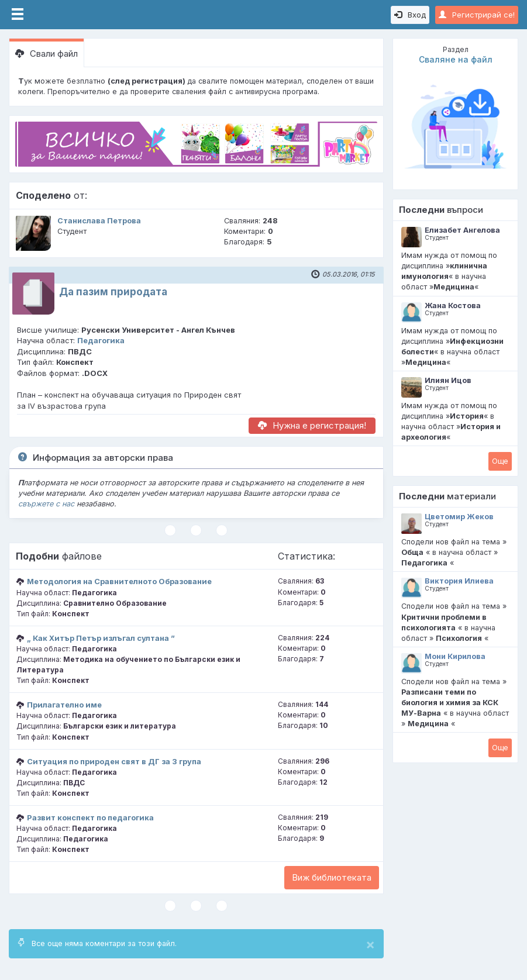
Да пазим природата (113, 292)
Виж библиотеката (332, 877)
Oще (500, 461)
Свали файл (46, 54)
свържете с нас (46, 504)
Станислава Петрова (99, 221)
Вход (410, 15)
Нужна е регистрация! (312, 425)
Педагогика (101, 340)
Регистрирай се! (477, 15)
